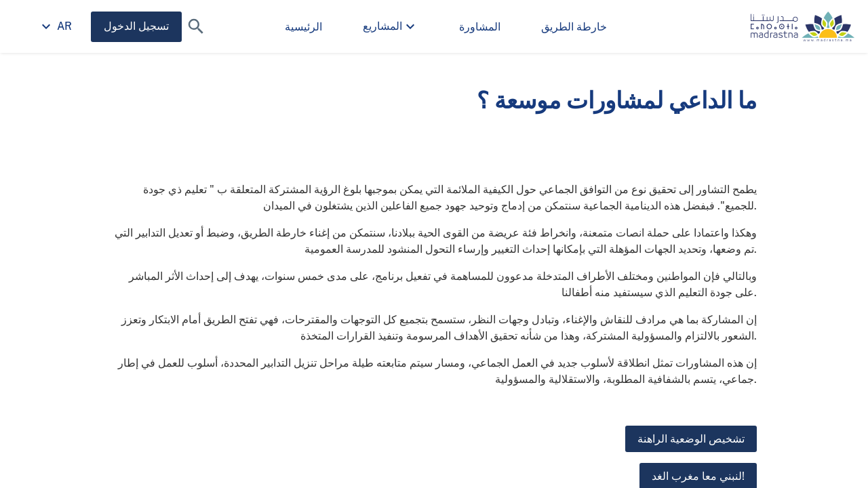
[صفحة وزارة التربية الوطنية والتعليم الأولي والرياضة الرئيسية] (803, 26)
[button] (196, 26)
